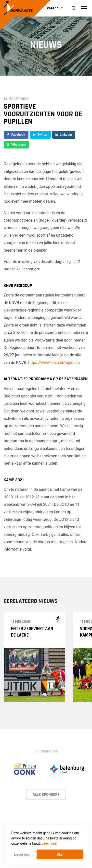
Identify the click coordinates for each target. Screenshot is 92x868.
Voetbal (53, 8)
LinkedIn (64, 135)
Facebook (16, 135)
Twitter (40, 135)
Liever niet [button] (22, 854)
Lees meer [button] (50, 843)
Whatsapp (16, 144)
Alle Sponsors (46, 795)
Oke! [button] (60, 854)
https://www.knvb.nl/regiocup (54, 363)
